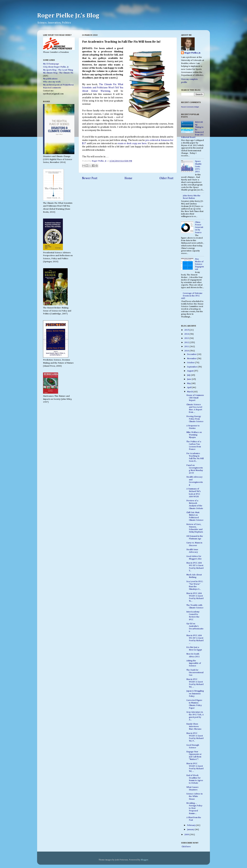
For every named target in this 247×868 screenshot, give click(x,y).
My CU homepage (51, 64)
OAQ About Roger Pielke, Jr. (56, 67)
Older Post (166, 178)
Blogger (144, 860)
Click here (186, 847)
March (190, 392)
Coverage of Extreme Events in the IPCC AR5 (192, 296)
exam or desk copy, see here (132, 143)
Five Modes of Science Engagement (199, 264)
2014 (187, 334)
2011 (187, 347)
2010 (187, 351)
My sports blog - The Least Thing (58, 70)
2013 (187, 338)
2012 (187, 342)
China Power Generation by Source (199, 227)
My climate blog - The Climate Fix (58, 73)
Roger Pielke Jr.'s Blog (68, 16)
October (191, 363)
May (189, 383)
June (189, 379)
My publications (50, 79)
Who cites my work (52, 82)
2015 (187, 330)
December (192, 354)
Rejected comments (52, 88)
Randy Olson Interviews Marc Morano (194, 726)
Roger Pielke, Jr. (99, 161)
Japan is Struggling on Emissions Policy (195, 694)
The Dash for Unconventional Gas (195, 673)
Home (128, 178)
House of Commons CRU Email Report (195, 398)
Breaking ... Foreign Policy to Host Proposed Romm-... (194, 808)
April (189, 387)
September (192, 367)
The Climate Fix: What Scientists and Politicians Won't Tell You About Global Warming (103, 88)
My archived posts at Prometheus (58, 85)
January (191, 830)
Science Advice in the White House (194, 796)
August (191, 371)
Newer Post (90, 178)
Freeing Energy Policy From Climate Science (195, 419)
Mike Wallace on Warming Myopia (194, 435)
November (192, 359)
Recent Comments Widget (190, 107)
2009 (187, 835)
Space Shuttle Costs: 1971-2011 (198, 166)
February (192, 825)
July (189, 375)
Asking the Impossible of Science (194, 663)
